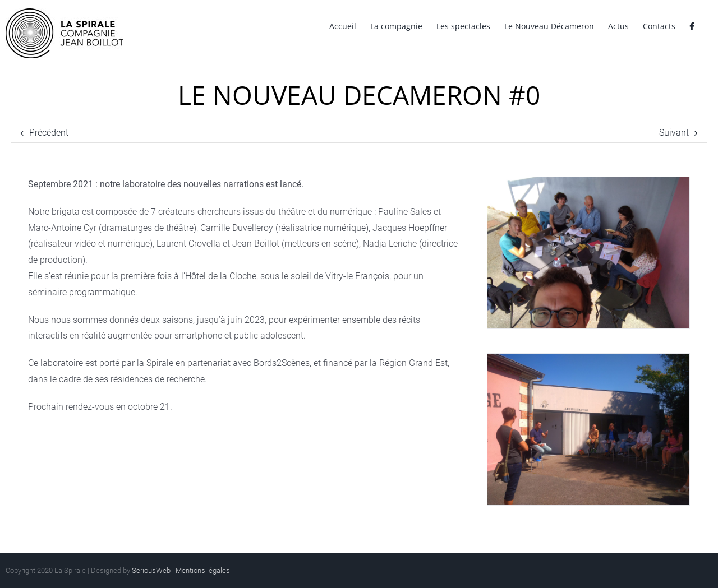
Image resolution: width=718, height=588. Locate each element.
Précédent (49, 133)
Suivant (674, 133)
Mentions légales (203, 570)
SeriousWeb (151, 570)
